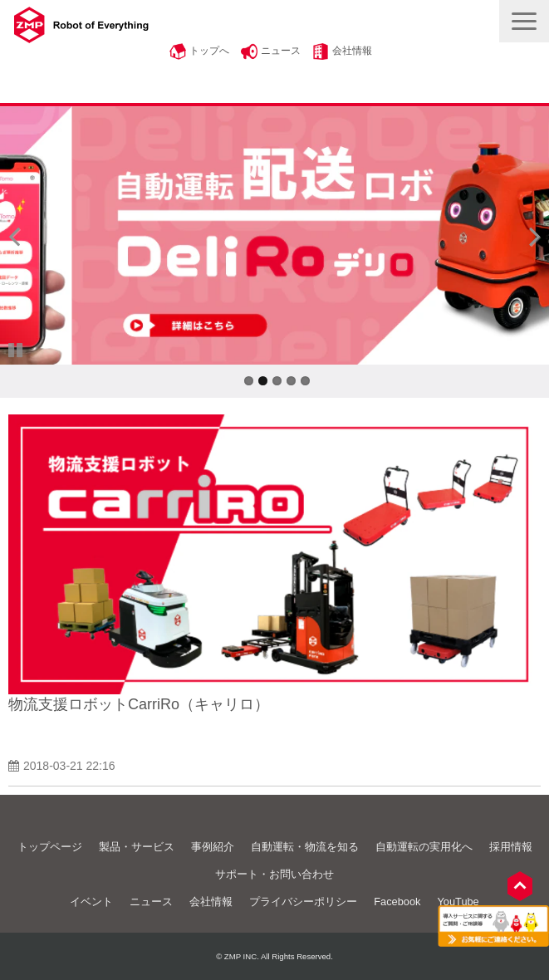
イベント (91, 902)
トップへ (209, 51)
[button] (524, 21)
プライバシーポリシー (303, 902)
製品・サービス (137, 847)
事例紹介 (213, 847)
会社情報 (352, 51)
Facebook (397, 902)
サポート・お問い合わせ (274, 874)
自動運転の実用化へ (424, 847)
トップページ (50, 847)
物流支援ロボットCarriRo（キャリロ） (139, 704)
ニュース (281, 51)
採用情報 (511, 847)
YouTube (458, 902)
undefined (25, 236)
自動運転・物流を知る (305, 847)
